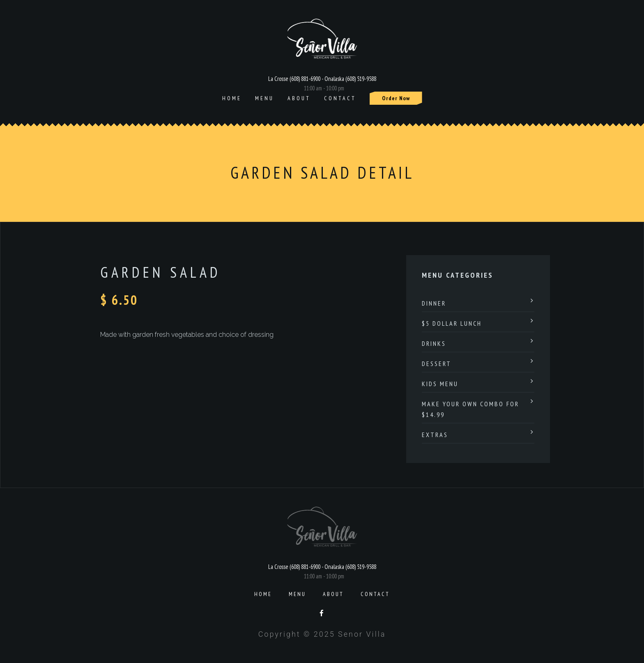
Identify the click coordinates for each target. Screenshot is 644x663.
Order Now (396, 98)
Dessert (437, 364)
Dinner (434, 303)
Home (232, 98)
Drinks (434, 343)
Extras (435, 435)
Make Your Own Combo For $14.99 (470, 409)
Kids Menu (440, 384)
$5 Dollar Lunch (452, 323)
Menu (264, 98)
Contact (340, 98)
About (299, 98)
